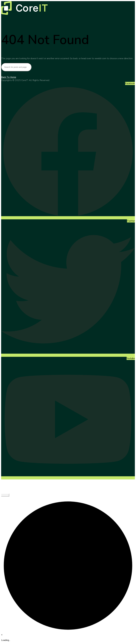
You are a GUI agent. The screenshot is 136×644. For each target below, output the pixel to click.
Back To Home (9, 77)
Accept (5, 495)
